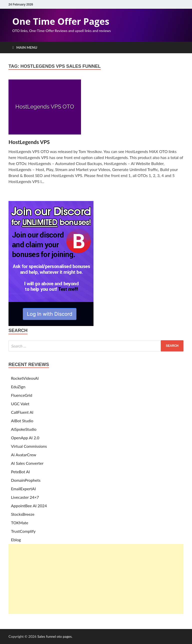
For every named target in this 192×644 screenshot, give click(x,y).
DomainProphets (26, 480)
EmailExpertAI (23, 489)
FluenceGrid (22, 395)
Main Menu (27, 47)
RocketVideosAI (25, 378)
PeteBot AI (20, 472)
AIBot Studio (22, 421)
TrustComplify (23, 531)
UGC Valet (20, 404)
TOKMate (20, 523)
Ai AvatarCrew (24, 455)
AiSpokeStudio (24, 429)
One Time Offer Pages (61, 21)
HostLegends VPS (29, 142)
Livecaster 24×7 (25, 497)
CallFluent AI (22, 412)
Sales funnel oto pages (54, 636)
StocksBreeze (23, 514)
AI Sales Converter (27, 463)
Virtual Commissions (29, 446)
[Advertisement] (96, 579)
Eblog (16, 540)
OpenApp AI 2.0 (25, 438)
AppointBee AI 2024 (29, 506)
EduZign (18, 387)
